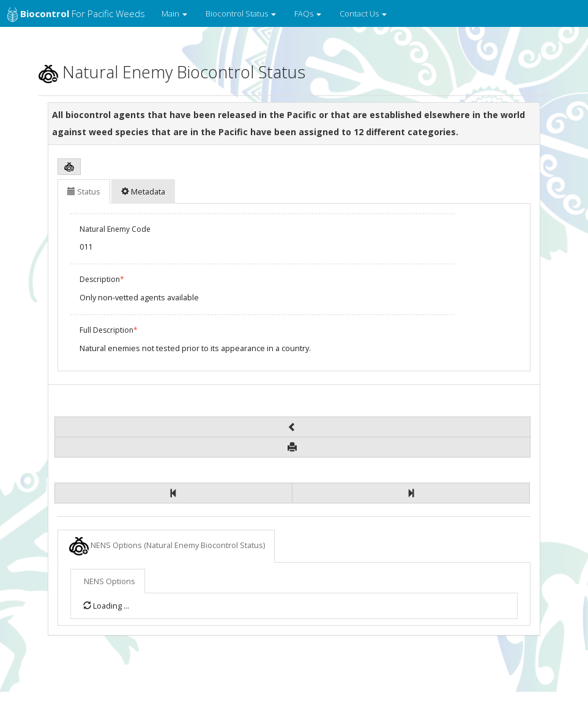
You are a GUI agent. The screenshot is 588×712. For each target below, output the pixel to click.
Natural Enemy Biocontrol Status (172, 72)
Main (174, 13)
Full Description (109, 330)
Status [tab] (84, 191)
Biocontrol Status (241, 13)
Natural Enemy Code (115, 229)
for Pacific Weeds (76, 15)
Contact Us (363, 13)
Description (102, 279)
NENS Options (167, 546)
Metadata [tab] (143, 191)
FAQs (308, 13)
